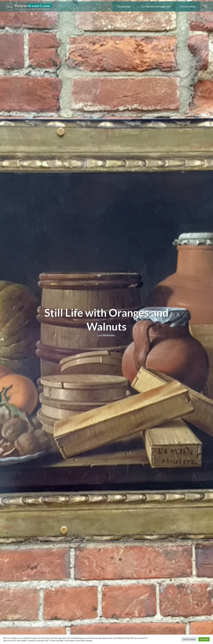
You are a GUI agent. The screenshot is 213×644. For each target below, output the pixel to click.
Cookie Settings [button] (189, 639)
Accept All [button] (204, 639)
